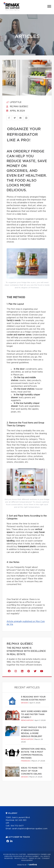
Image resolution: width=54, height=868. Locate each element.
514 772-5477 (17, 826)
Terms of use (35, 858)
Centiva (32, 865)
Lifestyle (14, 102)
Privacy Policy (21, 858)
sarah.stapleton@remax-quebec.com (30, 829)
